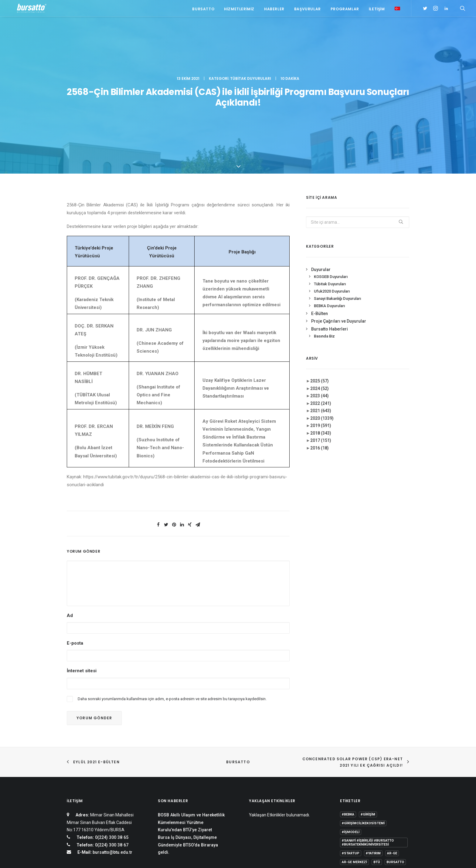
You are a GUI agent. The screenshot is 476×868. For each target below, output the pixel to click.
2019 (321, 330)
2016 (320, 352)
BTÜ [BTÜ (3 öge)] (377, 766)
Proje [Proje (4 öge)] (374, 793)
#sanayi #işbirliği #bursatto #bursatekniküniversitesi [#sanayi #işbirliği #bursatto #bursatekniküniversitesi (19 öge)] (368, 747)
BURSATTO (238, 666)
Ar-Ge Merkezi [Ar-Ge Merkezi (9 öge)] (354, 766)
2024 (320, 293)
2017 (321, 345)
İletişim (377, 10)
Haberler (274, 10)
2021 (321, 315)
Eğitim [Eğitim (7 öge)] (347, 784)
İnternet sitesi (82, 575)
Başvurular (308, 10)
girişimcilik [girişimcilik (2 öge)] (352, 793)
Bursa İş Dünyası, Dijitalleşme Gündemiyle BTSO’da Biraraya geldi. (188, 749)
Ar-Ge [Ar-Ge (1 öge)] (392, 758)
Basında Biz (324, 241)
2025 (320, 285)
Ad (70, 520)
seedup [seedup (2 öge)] (393, 793)
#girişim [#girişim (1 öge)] (368, 719)
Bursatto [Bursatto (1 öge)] (395, 766)
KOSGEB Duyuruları (331, 181)
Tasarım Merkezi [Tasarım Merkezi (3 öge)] (357, 802)
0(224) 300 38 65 (111, 742)
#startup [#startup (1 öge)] (351, 758)
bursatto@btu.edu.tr (112, 757)
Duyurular (321, 174)
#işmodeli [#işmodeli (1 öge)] (351, 736)
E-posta (75, 548)
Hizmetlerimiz (239, 10)
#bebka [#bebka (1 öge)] (348, 719)
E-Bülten (320, 218)
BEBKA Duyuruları (329, 210)
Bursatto (203, 10)
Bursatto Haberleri (330, 233)
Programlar (345, 10)
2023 (320, 300)
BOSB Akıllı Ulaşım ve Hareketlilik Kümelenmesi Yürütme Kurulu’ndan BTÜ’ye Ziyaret (191, 727)
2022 (321, 307)
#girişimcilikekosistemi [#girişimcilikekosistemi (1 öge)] (363, 728)
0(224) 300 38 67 (111, 749)
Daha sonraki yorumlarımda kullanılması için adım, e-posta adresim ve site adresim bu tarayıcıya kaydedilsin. (172, 603)
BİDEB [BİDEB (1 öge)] (347, 775)
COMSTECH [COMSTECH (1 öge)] (367, 775)
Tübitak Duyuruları (251, 32)
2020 (322, 322)
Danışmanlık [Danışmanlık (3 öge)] (394, 775)
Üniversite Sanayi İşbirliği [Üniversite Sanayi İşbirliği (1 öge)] (365, 810)
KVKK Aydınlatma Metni (87, 856)
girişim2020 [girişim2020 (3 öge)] (369, 784)
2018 (321, 337)
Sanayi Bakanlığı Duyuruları (337, 203)
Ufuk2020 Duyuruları (332, 196)
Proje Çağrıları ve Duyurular (339, 225)
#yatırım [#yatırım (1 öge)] (373, 758)
